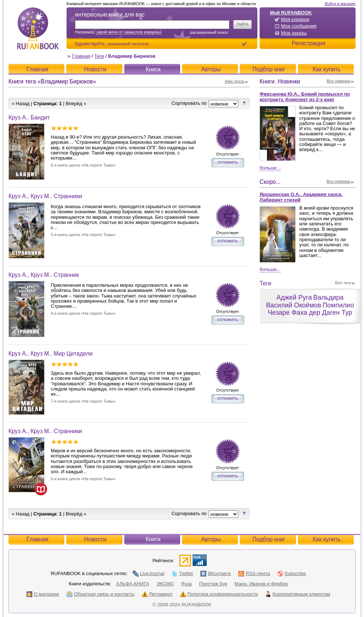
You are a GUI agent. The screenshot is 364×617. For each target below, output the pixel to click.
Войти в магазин (340, 4)
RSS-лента (254, 573)
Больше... (270, 168)
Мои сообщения (299, 26)
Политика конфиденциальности (219, 594)
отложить (228, 162)
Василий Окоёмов (293, 305)
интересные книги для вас (110, 15)
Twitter (182, 573)
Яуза (187, 584)
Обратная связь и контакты (101, 594)
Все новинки (339, 81)
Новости (95, 69)
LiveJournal (149, 573)
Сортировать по (189, 103)
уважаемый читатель (128, 44)
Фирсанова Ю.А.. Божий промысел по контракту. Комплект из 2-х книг (305, 97)
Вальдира (328, 297)
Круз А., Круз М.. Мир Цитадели (51, 354)
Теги (99, 56)
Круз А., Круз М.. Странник (44, 275)
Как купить (326, 69)
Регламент (157, 594)
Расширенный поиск (209, 32)
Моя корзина (295, 19)
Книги (153, 69)
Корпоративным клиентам (298, 594)
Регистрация (308, 43)
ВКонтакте (216, 573)
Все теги (343, 283)
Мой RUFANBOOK (291, 13)
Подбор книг (269, 69)
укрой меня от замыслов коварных (129, 32)
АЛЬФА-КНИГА (133, 584)
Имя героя (234, 81)
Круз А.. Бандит (29, 117)
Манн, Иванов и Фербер (261, 584)
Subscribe (292, 573)
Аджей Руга (294, 297)
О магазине (43, 594)
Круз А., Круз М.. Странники (45, 196)
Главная (81, 56)
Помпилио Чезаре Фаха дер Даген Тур (311, 309)
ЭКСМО (165, 584)
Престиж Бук (213, 584)
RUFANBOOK (38, 28)
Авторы (211, 69)
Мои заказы (294, 33)
